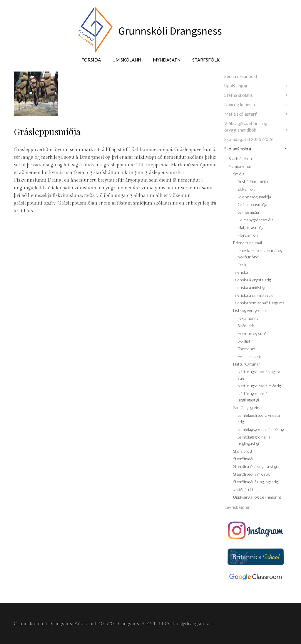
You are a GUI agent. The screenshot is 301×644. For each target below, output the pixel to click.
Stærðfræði (243, 459)
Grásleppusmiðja (252, 204)
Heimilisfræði (249, 356)
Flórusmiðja (248, 235)
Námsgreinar (240, 166)
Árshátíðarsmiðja (253, 181)
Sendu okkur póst (241, 76)
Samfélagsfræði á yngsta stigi (259, 418)
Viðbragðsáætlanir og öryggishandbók (246, 127)
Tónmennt (247, 349)
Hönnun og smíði (252, 333)
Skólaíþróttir (244, 451)
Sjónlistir (245, 341)
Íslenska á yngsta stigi (252, 280)
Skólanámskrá (238, 149)
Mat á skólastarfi (241, 114)
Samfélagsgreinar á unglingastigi (254, 440)
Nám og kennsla (240, 104)
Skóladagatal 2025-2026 (249, 139)
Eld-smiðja (246, 189)
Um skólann (127, 60)
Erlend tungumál (248, 243)
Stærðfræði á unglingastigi (256, 482)
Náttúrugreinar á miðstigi (260, 386)
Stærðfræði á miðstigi (252, 474)
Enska (243, 264)
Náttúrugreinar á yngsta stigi (259, 375)
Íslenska (241, 272)
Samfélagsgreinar (248, 408)
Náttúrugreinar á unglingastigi (252, 397)
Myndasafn (167, 60)
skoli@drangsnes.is (192, 623)
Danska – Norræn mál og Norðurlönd (260, 254)
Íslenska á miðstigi (249, 287)
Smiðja (239, 174)
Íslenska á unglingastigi (253, 295)
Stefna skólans (239, 95)
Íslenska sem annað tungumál (259, 303)
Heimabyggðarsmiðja (255, 220)
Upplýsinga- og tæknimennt (257, 497)
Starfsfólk (206, 60)
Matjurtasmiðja (251, 227)
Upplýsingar (236, 86)
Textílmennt (248, 318)
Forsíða (91, 60)
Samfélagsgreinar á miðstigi (261, 429)
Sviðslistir (246, 326)
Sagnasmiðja (248, 212)
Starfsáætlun (240, 158)
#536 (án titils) (246, 489)
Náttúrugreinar (247, 364)
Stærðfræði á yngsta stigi (255, 466)
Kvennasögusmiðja (254, 197)
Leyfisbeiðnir (237, 507)
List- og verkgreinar (250, 310)
